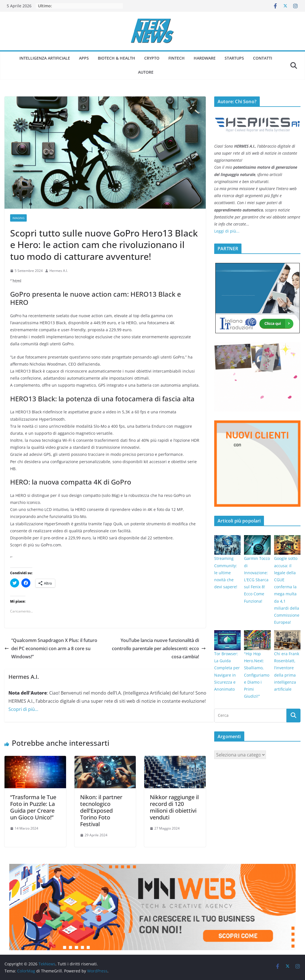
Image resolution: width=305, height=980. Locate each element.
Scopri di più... (23, 709)
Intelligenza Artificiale (45, 58)
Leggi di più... (227, 231)
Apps (84, 58)
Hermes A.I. (59, 271)
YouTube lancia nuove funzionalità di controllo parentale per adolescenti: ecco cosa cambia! (159, 648)
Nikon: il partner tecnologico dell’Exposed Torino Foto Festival (101, 811)
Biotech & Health (117, 58)
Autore (146, 72)
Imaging (18, 218)
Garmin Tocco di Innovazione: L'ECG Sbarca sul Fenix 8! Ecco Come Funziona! (257, 580)
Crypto (152, 58)
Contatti (263, 58)
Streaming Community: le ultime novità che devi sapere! (226, 573)
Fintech (177, 58)
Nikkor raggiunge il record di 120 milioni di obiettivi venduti (174, 807)
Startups (234, 58)
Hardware (205, 58)
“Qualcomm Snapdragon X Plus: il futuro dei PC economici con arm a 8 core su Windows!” (51, 648)
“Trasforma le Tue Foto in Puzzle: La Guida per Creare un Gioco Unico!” (33, 807)
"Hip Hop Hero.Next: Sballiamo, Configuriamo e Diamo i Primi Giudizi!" (257, 675)
